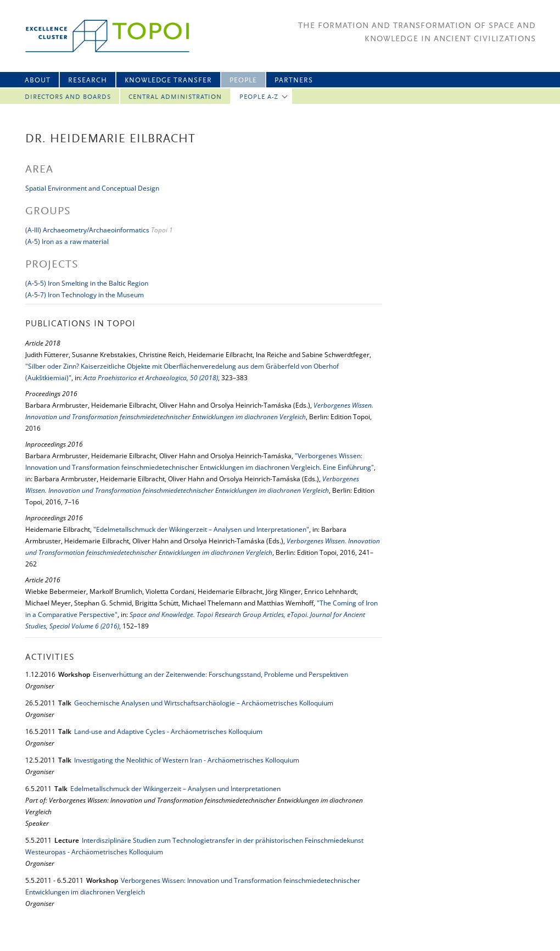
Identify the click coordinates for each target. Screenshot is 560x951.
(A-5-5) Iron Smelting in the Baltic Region (87, 283)
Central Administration (175, 97)
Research (88, 80)
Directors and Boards (68, 97)
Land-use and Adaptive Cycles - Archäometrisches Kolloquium (168, 732)
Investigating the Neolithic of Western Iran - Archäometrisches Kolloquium (187, 760)
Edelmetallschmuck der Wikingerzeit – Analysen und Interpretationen (175, 789)
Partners (294, 80)
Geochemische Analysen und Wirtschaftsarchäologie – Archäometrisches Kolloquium (204, 703)
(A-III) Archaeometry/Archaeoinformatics (87, 230)
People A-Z (259, 97)
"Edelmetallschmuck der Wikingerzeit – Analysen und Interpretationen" (201, 529)
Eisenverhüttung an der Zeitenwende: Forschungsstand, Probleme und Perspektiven (220, 674)
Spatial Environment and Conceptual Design (92, 188)
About (38, 80)
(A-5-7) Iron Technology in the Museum (85, 295)
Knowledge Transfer (168, 80)
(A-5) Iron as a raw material (67, 241)
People (243, 80)
